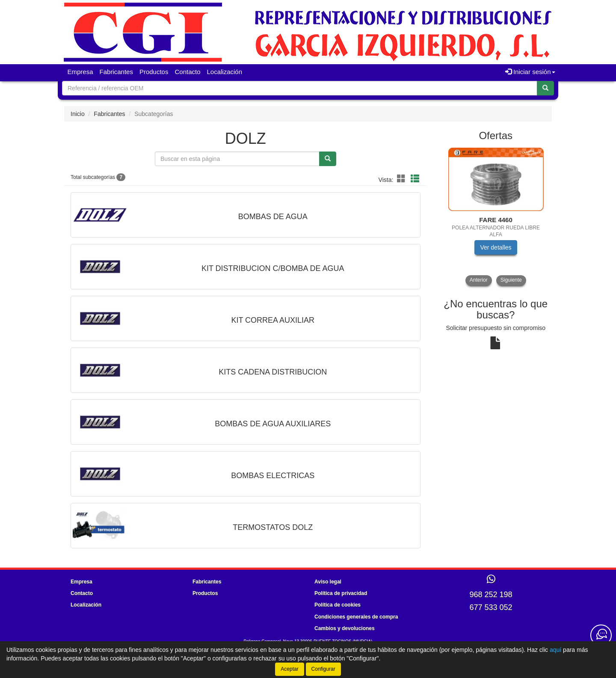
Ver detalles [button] (496, 247)
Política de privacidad (341, 593)
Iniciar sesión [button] (530, 72)
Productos (154, 72)
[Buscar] (545, 88)
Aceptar (289, 669)
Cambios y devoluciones (345, 628)
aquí (555, 650)
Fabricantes (116, 72)
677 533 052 (491, 607)
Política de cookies (338, 605)
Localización (225, 72)
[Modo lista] (415, 179)
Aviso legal (328, 582)
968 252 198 (491, 595)
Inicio (78, 114)
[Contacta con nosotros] (601, 635)
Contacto (187, 72)
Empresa (80, 72)
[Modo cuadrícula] (401, 179)
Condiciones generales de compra (356, 617)
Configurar (323, 669)
